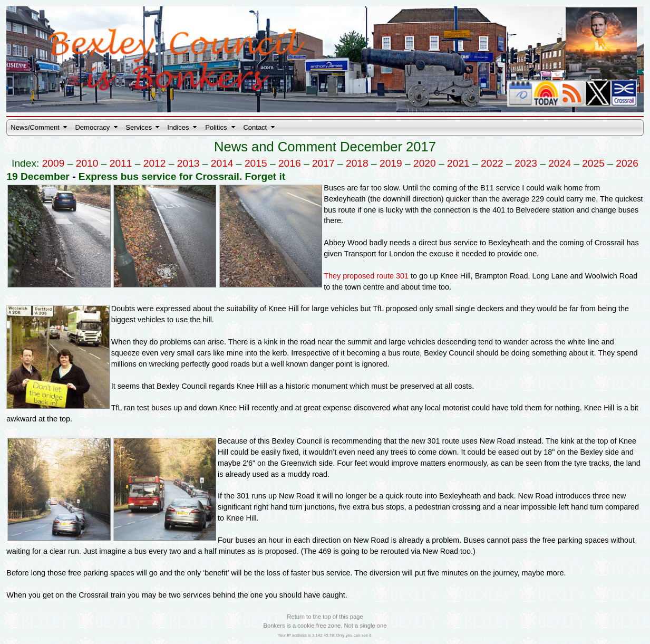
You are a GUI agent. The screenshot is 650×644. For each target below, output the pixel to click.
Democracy (92, 127)
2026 (627, 163)
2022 (492, 163)
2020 (425, 163)
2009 (54, 163)
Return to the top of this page (325, 617)
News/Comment (35, 127)
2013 (188, 163)
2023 (526, 163)
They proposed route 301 (366, 276)
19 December (38, 176)
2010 (87, 163)
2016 (290, 163)
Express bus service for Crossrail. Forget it (182, 176)
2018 (357, 163)
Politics (216, 127)
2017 (323, 163)
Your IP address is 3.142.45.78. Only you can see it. (325, 635)
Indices (178, 127)
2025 (593, 163)
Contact (255, 127)
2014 (222, 163)
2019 (391, 163)
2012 (155, 163)
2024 (560, 163)
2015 (256, 163)
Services (139, 127)
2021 (458, 163)
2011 (121, 163)
